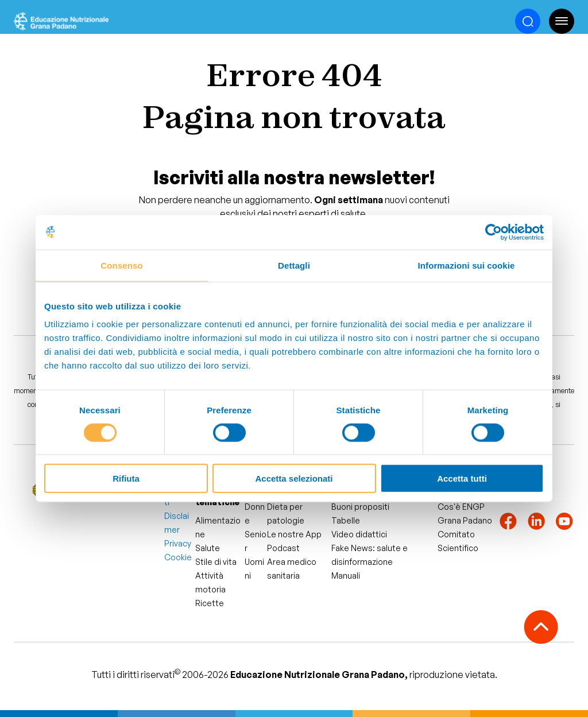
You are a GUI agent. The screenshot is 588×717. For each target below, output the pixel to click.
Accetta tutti (462, 478)
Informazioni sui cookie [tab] (467, 265)
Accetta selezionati (294, 478)
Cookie (178, 557)
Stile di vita (216, 562)
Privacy (178, 543)
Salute (208, 548)
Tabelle (346, 520)
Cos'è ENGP (461, 507)
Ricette (210, 603)
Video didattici (359, 534)
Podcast (283, 548)
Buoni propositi (360, 507)
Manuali (346, 575)
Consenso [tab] (121, 265)
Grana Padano (465, 520)
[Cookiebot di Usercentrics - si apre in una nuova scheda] (494, 232)
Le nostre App (294, 534)
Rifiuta (126, 478)
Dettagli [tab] (294, 265)
